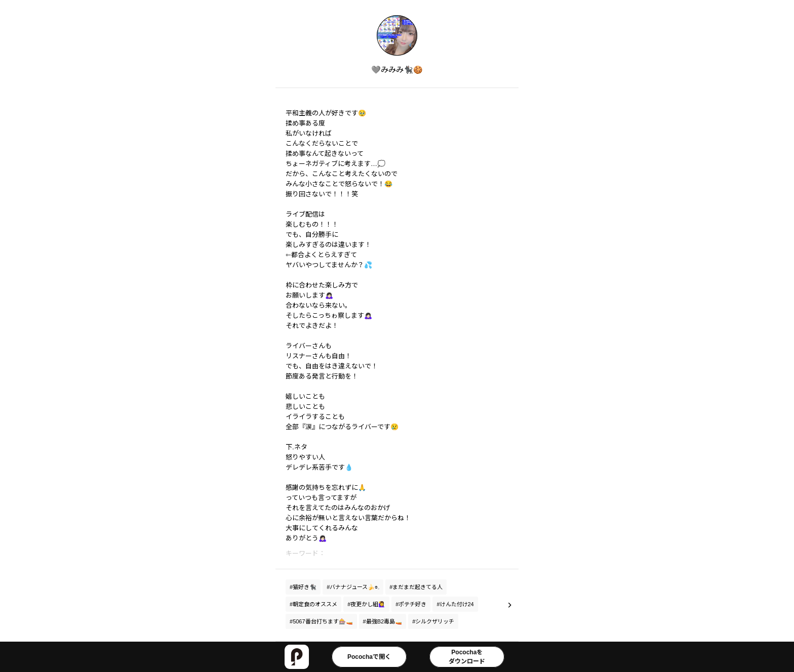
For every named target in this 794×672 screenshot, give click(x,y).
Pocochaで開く (369, 657)
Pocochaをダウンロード (467, 657)
